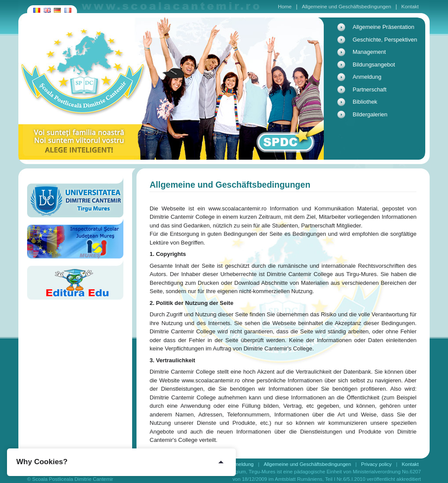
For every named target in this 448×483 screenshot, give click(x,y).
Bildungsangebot (374, 65)
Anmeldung (367, 77)
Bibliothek (365, 102)
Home (285, 6)
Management (369, 52)
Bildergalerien (370, 114)
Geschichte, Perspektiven (385, 40)
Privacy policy (376, 464)
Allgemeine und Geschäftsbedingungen (346, 6)
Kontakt (410, 6)
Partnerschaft (369, 89)
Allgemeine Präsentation (383, 27)
